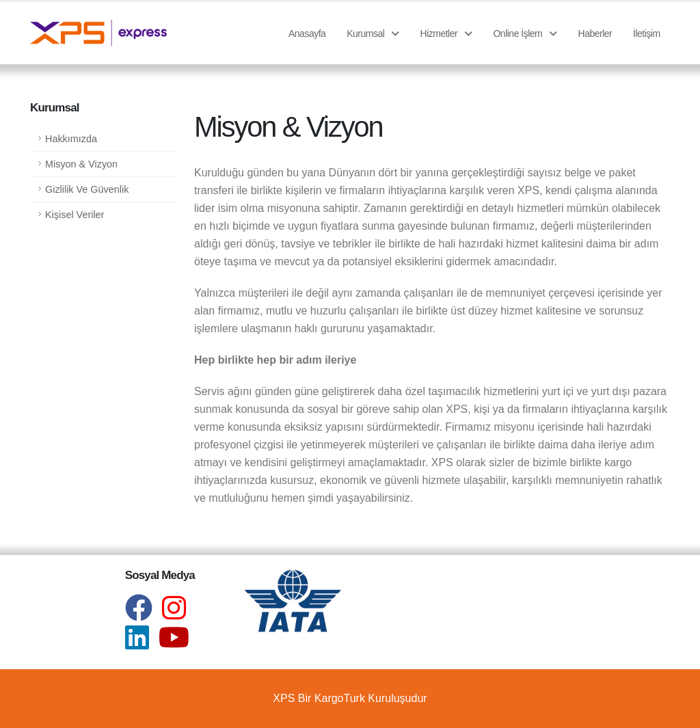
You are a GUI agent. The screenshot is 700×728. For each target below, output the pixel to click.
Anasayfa (307, 33)
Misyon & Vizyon (81, 164)
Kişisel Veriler (75, 215)
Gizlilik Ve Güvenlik (87, 189)
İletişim (647, 33)
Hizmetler (446, 33)
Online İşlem (525, 33)
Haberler (595, 33)
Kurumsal (373, 33)
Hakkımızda (71, 139)
